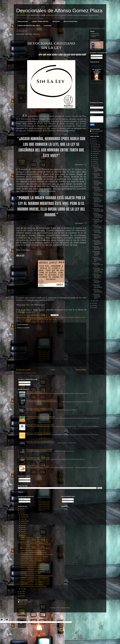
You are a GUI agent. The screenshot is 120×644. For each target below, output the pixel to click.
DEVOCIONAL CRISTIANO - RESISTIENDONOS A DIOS (40, 425)
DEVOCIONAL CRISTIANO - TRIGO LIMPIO (97, 231)
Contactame (48, 26)
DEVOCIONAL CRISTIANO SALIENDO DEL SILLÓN (39, 408)
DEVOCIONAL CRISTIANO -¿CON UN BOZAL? (38, 466)
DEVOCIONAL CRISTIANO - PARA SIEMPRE (97, 286)
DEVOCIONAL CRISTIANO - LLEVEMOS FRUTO (97, 253)
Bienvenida (56, 21)
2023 (93, 141)
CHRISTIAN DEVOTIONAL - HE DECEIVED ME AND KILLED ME (98, 215)
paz (48, 319)
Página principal (23, 21)
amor (63, 317)
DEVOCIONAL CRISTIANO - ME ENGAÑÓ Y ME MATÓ (98, 221)
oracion (36, 319)
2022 (93, 143)
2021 (93, 303)
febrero (95, 166)
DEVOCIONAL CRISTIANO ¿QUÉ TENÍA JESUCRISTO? (40, 441)
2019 (93, 308)
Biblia (66, 317)
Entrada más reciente (23, 370)
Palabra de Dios (42, 319)
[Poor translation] (6, 620)
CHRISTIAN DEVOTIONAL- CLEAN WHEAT (97, 227)
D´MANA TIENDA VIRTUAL (40, 21)
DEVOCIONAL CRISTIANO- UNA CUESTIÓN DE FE (39, 433)
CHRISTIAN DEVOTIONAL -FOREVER (97, 281)
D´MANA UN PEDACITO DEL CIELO (29, 26)
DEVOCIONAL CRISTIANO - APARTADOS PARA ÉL (97, 296)
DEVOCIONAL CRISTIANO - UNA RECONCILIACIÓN (98, 210)
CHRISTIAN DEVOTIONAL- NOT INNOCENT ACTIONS (97, 183)
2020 (93, 306)
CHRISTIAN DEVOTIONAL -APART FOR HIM (97, 291)
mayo (94, 160)
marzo (95, 164)
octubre (95, 149)
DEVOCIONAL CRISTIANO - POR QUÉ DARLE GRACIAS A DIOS (98, 270)
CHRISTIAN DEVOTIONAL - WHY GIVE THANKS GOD (97, 276)
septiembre (96, 151)
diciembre (95, 145)
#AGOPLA (24, 317)
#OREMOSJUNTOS (56, 317)
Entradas (94, 56)
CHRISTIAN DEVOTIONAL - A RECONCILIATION (98, 205)
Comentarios (95, 58)
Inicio (53, 370)
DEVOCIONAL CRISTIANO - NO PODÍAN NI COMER (39, 450)
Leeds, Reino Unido (26, 321)
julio (94, 155)
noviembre (96, 147)
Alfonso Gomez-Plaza (70, 21)
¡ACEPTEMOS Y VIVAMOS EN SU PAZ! (36, 392)
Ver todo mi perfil (94, 133)
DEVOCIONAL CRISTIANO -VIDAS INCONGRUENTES (34, 540)
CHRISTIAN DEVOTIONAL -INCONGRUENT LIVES (97, 170)
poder (51, 319)
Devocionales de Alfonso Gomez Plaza (59, 11)
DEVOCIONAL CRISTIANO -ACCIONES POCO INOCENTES (98, 189)
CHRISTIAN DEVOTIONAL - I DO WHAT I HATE (98, 194)
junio (94, 158)
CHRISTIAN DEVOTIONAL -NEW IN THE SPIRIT (97, 237)
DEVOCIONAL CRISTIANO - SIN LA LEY (98, 265)
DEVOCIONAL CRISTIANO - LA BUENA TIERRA (38, 458)
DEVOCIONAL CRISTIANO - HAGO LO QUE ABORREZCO (97, 200)
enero (95, 301)
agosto (95, 153)
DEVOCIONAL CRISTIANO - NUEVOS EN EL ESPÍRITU (97, 243)
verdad (54, 319)
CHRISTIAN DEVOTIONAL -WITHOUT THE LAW (97, 259)
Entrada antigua (81, 370)
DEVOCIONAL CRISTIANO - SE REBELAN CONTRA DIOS (40, 417)
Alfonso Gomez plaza (97, 131)
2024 (93, 139)
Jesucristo (31, 319)
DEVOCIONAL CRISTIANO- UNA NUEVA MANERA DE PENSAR (42, 400)
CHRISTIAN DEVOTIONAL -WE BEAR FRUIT (98, 248)
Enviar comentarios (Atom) (29, 373)
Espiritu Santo (25, 319)
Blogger (68, 608)
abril (94, 162)
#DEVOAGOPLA (31, 317)
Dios (20, 319)
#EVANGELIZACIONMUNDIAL (43, 317)
